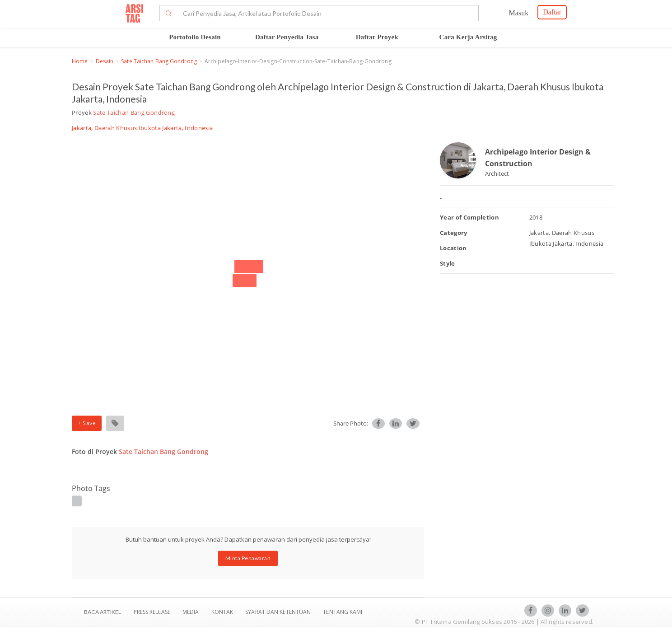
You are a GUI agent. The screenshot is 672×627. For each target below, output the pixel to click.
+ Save (87, 423)
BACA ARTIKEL (103, 612)
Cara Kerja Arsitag (468, 37)
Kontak (223, 612)
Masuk (519, 13)
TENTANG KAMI (343, 612)
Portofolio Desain (195, 37)
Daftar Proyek (377, 37)
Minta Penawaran (248, 558)
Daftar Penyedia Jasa (287, 37)
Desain (105, 61)
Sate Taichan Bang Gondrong (159, 61)
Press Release (152, 612)
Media (191, 612)
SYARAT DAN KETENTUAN (279, 612)
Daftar (552, 12)
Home (80, 61)
